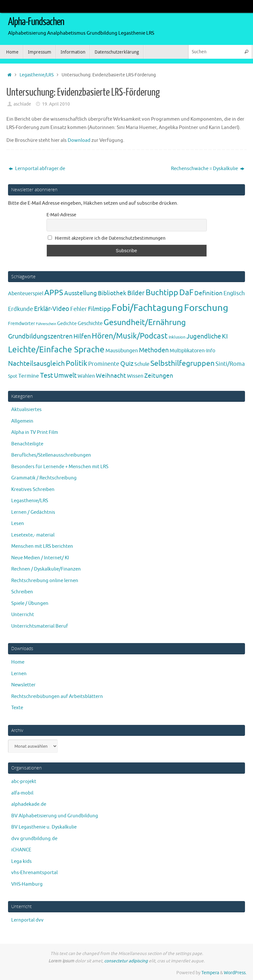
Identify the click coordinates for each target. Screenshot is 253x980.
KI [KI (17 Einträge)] (225, 336)
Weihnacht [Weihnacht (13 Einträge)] (111, 376)
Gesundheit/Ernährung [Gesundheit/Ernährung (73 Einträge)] (145, 322)
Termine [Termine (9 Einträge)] (29, 376)
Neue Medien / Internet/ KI (40, 558)
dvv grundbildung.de (34, 839)
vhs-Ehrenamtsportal (34, 873)
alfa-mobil (22, 793)
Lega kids (21, 861)
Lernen (19, 674)
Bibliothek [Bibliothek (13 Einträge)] (112, 293)
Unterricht (23, 615)
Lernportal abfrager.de (37, 169)
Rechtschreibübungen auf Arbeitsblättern (57, 696)
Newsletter (23, 685)
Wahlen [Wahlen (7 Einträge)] (86, 376)
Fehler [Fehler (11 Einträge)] (79, 309)
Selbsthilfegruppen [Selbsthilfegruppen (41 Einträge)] (182, 363)
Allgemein (22, 421)
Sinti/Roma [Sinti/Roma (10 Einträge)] (230, 364)
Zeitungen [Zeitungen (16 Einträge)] (159, 376)
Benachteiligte (27, 444)
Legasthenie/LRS (37, 75)
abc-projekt (24, 782)
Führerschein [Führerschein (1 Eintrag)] (46, 324)
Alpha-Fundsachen (36, 22)
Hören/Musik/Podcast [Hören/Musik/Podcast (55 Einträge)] (130, 336)
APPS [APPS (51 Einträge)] (54, 293)
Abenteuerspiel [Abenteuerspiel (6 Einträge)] (26, 294)
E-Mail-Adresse (61, 215)
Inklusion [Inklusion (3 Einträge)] (177, 337)
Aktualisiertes (26, 410)
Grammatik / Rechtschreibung (44, 478)
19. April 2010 (56, 104)
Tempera (210, 973)
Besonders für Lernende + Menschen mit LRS (60, 467)
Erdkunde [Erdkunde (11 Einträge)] (21, 309)
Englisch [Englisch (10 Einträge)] (234, 293)
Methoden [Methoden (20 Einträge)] (154, 350)
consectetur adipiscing (126, 961)
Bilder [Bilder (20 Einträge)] (136, 293)
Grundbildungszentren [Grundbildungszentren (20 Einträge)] (40, 336)
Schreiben (22, 592)
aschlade (22, 104)
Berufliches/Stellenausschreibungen (51, 455)
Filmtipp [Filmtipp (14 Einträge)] (99, 309)
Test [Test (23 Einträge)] (46, 375)
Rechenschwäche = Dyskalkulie (208, 169)
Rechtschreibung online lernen (45, 581)
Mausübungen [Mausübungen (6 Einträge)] (122, 351)
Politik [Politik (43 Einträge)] (76, 363)
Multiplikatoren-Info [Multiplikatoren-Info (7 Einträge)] (192, 351)
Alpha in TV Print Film (35, 432)
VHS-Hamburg (27, 884)
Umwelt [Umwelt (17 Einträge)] (65, 376)
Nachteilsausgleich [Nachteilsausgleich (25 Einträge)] (36, 364)
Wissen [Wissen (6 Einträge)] (135, 376)
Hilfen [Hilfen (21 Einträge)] (82, 336)
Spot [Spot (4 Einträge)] (13, 376)
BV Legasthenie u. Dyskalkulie (44, 827)
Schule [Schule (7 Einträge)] (142, 364)
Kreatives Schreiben (33, 490)
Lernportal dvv (27, 920)
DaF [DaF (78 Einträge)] (186, 293)
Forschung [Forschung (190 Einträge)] (206, 308)
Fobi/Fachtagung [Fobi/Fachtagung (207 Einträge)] (147, 308)
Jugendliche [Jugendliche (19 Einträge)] (204, 336)
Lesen (18, 524)
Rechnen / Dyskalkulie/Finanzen (46, 569)
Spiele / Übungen (30, 603)
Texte (17, 708)
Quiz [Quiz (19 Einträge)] (127, 364)
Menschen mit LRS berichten (42, 546)
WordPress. (235, 973)
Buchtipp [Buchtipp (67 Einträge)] (162, 293)
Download (80, 140)
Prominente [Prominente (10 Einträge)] (104, 364)
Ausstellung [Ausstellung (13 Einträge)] (80, 293)
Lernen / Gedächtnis (33, 512)
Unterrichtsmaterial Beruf (40, 626)
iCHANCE (21, 850)
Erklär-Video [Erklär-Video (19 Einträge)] (52, 309)
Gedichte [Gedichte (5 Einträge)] (67, 323)
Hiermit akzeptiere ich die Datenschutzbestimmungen (107, 238)
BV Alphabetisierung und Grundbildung (55, 816)
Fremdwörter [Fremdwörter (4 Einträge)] (21, 323)
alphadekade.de (29, 804)
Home (18, 662)
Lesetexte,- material (33, 535)
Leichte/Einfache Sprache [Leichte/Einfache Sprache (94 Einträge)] (56, 350)
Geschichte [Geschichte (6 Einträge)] (90, 323)
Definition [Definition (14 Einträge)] (208, 293)
